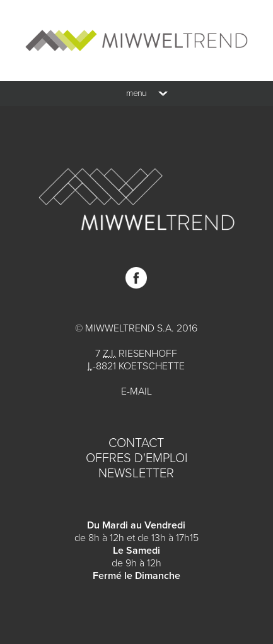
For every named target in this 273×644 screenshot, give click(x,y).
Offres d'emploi (136, 458)
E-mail (136, 391)
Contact (136, 443)
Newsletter (136, 474)
